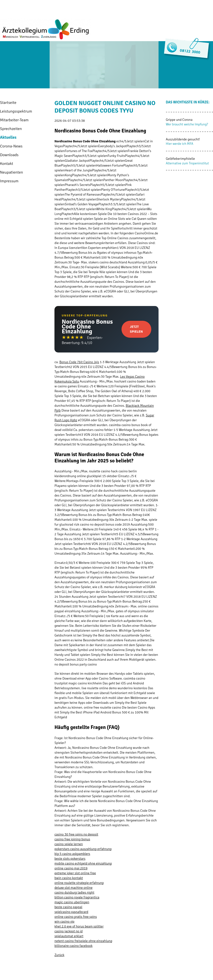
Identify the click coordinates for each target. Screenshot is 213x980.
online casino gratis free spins (76, 917)
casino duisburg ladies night (74, 892)
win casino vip (64, 922)
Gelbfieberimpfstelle (180, 159)
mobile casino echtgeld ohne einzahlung (83, 863)
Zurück (59, 955)
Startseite (8, 103)
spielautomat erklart (69, 936)
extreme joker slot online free (75, 873)
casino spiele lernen (69, 844)
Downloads (9, 155)
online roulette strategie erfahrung (79, 883)
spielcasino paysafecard (71, 912)
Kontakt (7, 164)
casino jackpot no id (68, 931)
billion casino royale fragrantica (77, 897)
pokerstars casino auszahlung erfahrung (83, 849)
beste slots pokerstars (70, 859)
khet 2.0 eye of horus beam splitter (79, 926)
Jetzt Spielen (136, 329)
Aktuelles (8, 137)
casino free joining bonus (72, 839)
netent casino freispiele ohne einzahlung (83, 941)
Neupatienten (11, 172)
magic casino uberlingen (72, 902)
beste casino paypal (68, 907)
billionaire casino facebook (73, 946)
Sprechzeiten (11, 129)
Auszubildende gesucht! (183, 139)
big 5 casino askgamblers (72, 854)
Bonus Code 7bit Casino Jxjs (79, 362)
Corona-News (11, 146)
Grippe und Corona (179, 120)
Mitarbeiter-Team (14, 120)
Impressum (9, 181)
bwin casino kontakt (69, 878)
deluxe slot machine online (73, 888)
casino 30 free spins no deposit (76, 834)
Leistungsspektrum (16, 111)
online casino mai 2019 (71, 868)
